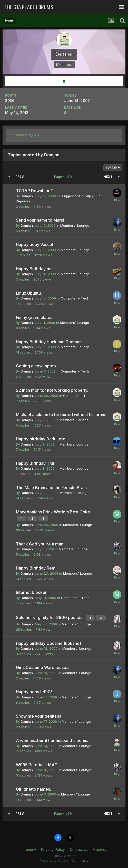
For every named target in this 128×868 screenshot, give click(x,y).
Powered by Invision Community (64, 860)
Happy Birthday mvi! (35, 269)
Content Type (24, 135)
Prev (20, 177)
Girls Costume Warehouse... (43, 667)
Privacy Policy (53, 849)
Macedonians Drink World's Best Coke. (53, 512)
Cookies (100, 849)
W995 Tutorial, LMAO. (37, 765)
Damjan (27, 196)
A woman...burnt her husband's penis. (52, 740)
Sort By (113, 168)
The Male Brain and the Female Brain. (52, 488)
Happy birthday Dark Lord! (41, 439)
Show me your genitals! (38, 716)
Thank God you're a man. (40, 544)
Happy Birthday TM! (35, 463)
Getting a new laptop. (36, 366)
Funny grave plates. (35, 317)
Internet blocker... (33, 592)
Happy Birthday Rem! (36, 568)
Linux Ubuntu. (29, 293)
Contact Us (79, 849)
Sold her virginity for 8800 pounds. (50, 617)
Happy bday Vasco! (35, 244)
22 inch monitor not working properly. (52, 390)
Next (108, 177)
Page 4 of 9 (64, 177)
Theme (29, 849)
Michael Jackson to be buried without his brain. (61, 415)
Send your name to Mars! (40, 220)
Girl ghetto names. (33, 789)
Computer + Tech (75, 298)
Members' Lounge (75, 225)
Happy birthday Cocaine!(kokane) (48, 643)
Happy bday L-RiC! (34, 692)
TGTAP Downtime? (34, 191)
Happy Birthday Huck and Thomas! (49, 342)
